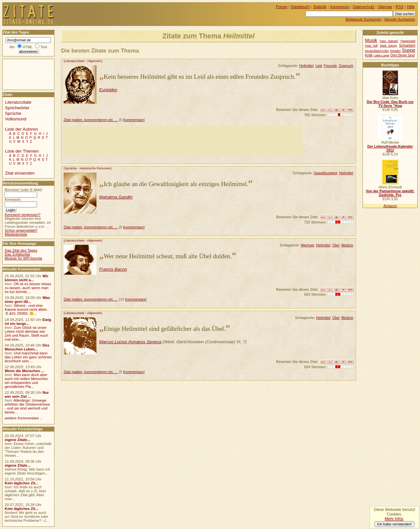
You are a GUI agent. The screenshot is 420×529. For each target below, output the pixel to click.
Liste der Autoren (21, 129)
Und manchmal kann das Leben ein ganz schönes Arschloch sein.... (28, 357)
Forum (282, 7)
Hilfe (411, 7)
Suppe (409, 50)
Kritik (369, 55)
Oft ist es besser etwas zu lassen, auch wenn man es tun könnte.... (28, 288)
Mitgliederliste (16, 234)
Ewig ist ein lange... (28, 322)
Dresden (396, 51)
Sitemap (385, 7)
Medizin (347, 245)
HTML (28, 47)
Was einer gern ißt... (27, 300)
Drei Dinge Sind (402, 55)
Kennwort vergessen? (22, 215)
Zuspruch (346, 66)
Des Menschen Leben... (27, 347)
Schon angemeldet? (21, 230)
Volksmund (16, 119)
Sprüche (71, 168)
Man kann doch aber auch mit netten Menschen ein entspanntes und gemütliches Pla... (26, 381)
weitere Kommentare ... (24, 418)
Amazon (390, 206)
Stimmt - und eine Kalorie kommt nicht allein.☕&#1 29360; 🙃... (26, 309)
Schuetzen (407, 45)
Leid (319, 66)
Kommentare (133, 120)
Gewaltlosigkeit (325, 173)
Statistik (320, 7)
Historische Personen (95, 168)
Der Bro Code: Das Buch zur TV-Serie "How (390, 104)
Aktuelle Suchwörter (400, 19)
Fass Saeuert (389, 41)
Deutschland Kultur (377, 51)
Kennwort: (13, 200)
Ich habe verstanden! (394, 524)
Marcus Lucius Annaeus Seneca (130, 342)
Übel (336, 245)
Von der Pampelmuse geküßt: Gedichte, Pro (390, 193)
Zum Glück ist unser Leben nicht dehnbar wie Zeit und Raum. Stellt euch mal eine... (26, 333)
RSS (399, 7)
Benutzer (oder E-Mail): (24, 190)
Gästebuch (300, 7)
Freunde (330, 66)
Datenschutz (364, 7)
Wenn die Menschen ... (24, 371)
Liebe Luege (381, 55)
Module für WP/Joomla (23, 258)
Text (44, 47)
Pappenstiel (408, 41)
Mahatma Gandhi (116, 197)
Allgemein (94, 61)
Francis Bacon (113, 269)
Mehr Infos (394, 519)
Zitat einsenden (20, 173)
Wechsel (308, 245)
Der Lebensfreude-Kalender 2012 (390, 148)
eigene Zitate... (17, 440)
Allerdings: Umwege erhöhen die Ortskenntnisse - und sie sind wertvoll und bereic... (27, 406)
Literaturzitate (74, 61)
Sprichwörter (17, 108)
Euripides (108, 90)
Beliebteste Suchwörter (363, 19)
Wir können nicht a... (26, 278)
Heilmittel (306, 66)
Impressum (340, 7)
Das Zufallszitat (17, 254)
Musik (371, 40)
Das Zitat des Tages (21, 250)
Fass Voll (371, 46)
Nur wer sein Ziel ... (27, 394)
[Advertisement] (183, 141)
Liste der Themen (22, 151)
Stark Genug (388, 46)
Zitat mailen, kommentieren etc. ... (91, 120)
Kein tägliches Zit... (21, 483)
